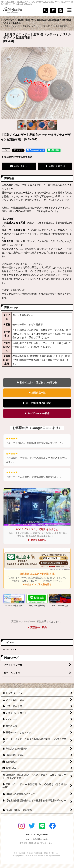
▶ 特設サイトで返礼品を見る (37, 584)
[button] (45, 10)
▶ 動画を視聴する (37, 540)
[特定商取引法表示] (61, 10)
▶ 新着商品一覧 (37, 393)
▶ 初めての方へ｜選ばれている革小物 (37, 383)
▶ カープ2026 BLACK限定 (37, 403)
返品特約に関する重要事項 (17, 157)
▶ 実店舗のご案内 (37, 627)
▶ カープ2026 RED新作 (37, 413)
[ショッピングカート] (53, 10)
